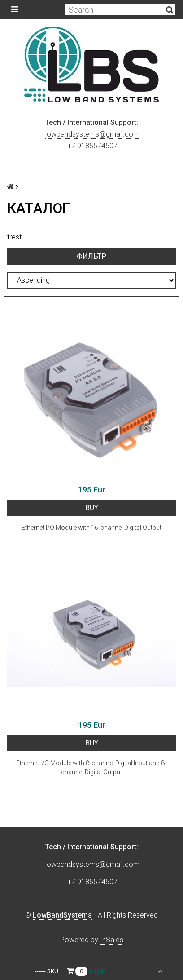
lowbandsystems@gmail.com (92, 134)
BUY (92, 508)
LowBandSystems (62, 915)
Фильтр (91, 256)
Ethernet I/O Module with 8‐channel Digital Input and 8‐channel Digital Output (91, 767)
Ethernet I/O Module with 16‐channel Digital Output (91, 528)
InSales (112, 940)
